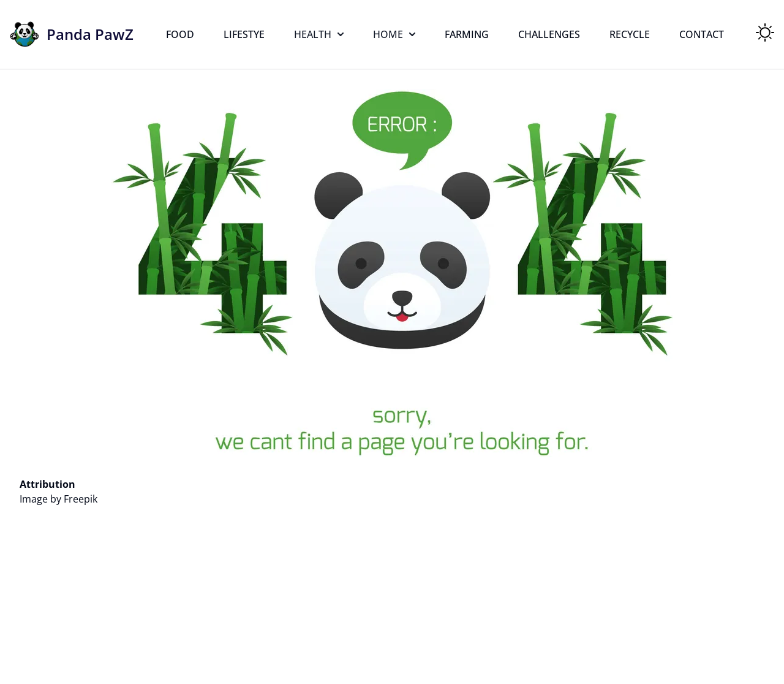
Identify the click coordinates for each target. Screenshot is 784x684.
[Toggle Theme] (765, 32)
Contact (702, 34)
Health (319, 34)
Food (180, 34)
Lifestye (244, 34)
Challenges (549, 34)
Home (394, 34)
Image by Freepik (58, 499)
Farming (467, 34)
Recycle (630, 34)
